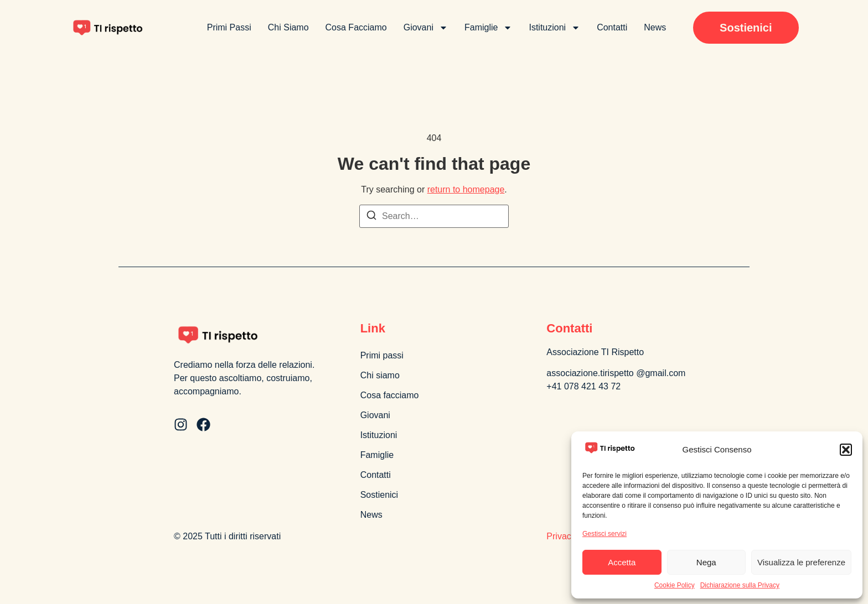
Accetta (622, 562)
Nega (706, 562)
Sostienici (379, 495)
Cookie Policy (675, 585)
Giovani (426, 28)
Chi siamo (288, 27)
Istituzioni (554, 28)
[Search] (371, 217)
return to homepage (466, 189)
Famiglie (488, 28)
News (655, 27)
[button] (846, 450)
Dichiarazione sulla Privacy (740, 585)
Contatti (612, 27)
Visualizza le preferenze (801, 562)
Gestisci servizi (604, 534)
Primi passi (229, 27)
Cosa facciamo (356, 27)
